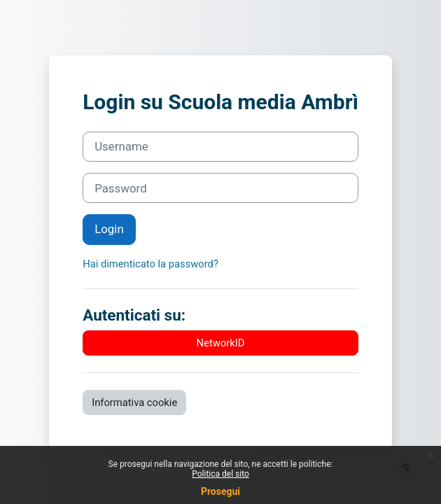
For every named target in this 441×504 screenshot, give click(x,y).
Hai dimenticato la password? (150, 264)
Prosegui (220, 491)
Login (109, 229)
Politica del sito (220, 474)
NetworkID (221, 343)
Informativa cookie (134, 402)
